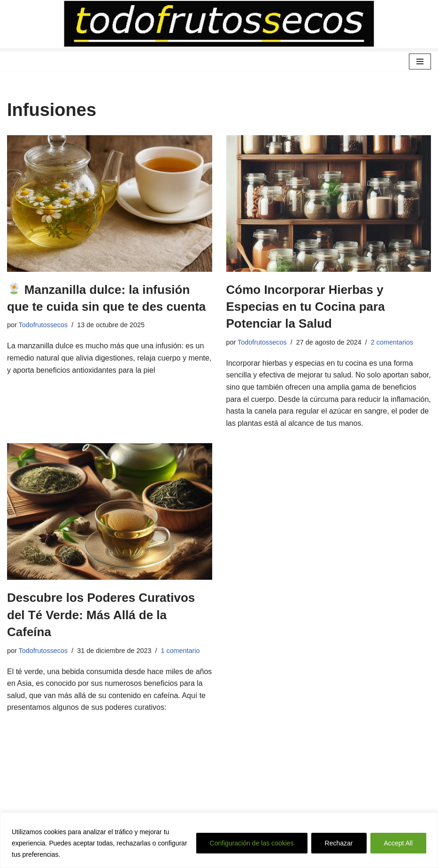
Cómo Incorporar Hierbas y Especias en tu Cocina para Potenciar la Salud (306, 307)
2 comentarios (392, 342)
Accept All (398, 843)
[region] (219, 840)
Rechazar (339, 843)
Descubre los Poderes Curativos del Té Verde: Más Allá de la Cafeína (101, 615)
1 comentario (181, 651)
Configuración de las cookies (252, 843)
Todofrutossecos (43, 325)
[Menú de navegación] (420, 61)
